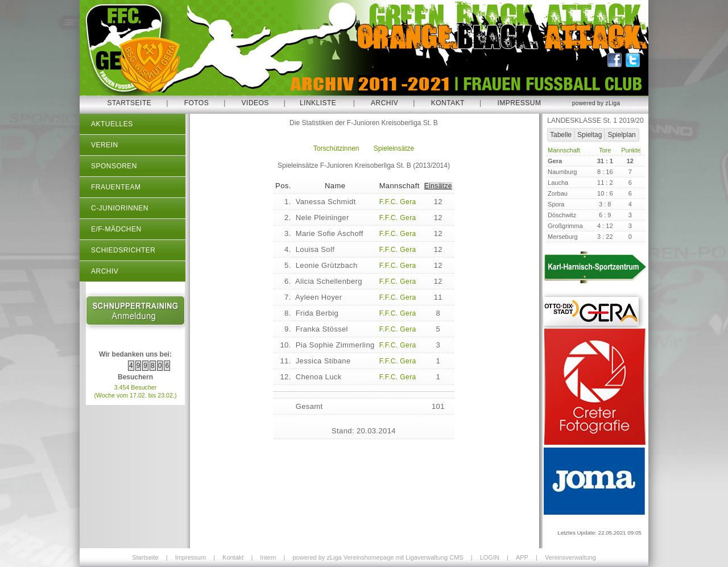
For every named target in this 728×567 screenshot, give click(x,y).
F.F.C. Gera (398, 202)
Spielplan (621, 135)
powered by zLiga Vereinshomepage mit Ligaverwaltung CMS (378, 557)
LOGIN (490, 557)
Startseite (129, 103)
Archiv (384, 103)
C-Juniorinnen (120, 208)
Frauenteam (116, 187)
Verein (105, 145)
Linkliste (318, 103)
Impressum (519, 103)
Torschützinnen (336, 148)
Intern (268, 557)
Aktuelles (112, 124)
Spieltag (590, 135)
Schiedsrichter (123, 250)
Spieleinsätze (394, 148)
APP (522, 557)
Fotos (197, 103)
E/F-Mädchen (116, 229)
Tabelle (561, 135)
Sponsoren (114, 166)
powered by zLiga (596, 103)
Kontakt (448, 103)
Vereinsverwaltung (570, 557)
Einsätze (438, 186)
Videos (255, 103)
